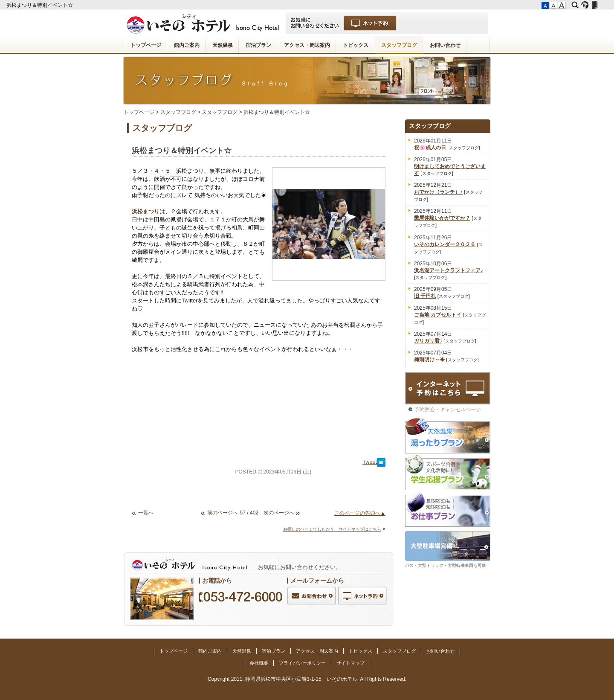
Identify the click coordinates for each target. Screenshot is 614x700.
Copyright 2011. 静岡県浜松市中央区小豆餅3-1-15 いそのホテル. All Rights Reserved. (307, 679)
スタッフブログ (399, 45)
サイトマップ (350, 663)
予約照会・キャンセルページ (448, 410)
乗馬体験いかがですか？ (442, 218)
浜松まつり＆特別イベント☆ (40, 5)
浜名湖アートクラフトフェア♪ (449, 270)
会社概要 (259, 663)
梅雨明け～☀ (429, 360)
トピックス (356, 45)
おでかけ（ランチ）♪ (438, 192)
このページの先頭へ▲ (360, 513)
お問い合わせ (445, 45)
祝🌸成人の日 (430, 148)
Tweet (370, 462)
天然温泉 (223, 45)
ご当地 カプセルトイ (438, 315)
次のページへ (279, 513)
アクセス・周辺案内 (307, 45)
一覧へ (146, 513)
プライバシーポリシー (302, 663)
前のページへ (223, 513)
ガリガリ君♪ (428, 341)
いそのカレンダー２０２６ (445, 244)
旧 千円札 (425, 296)
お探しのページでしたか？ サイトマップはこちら (332, 529)
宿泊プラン (258, 45)
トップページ (146, 45)
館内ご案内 (187, 45)
